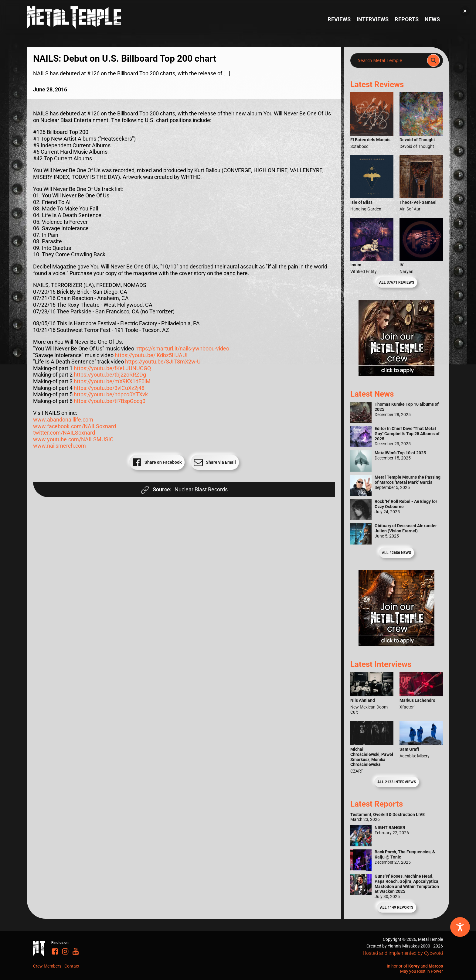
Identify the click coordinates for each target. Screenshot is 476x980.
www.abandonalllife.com (63, 420)
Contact (72, 966)
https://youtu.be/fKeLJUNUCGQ (112, 368)
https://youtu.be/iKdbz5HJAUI (151, 355)
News (432, 19)
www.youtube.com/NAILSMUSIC (73, 439)
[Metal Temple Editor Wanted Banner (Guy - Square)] (396, 644)
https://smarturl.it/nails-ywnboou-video (182, 348)
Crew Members (47, 966)
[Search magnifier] (433, 60)
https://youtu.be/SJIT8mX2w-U (163, 362)
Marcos (436, 966)
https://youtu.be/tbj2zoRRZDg (110, 375)
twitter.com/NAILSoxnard (64, 433)
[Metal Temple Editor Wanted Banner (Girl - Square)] (396, 374)
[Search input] (391, 60)
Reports (407, 19)
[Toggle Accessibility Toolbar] (460, 927)
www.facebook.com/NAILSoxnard (75, 426)
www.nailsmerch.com (59, 446)
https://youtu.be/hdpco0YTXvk (111, 394)
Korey (414, 966)
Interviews (373, 19)
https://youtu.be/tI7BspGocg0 (110, 401)
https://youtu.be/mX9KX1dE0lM (112, 381)
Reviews (339, 19)
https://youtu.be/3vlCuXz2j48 (109, 388)
